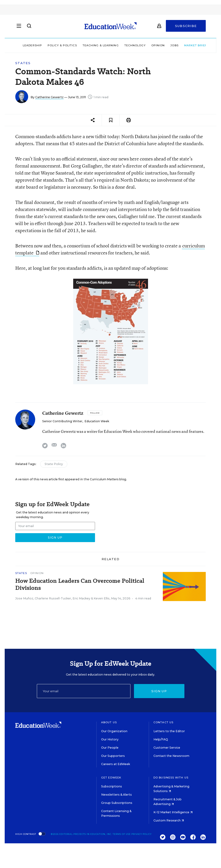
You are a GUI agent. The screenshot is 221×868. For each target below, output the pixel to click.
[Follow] (95, 413)
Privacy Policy (141, 834)
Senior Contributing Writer (62, 421)
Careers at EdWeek (116, 764)
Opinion (152, 45)
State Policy (54, 464)
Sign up (159, 691)
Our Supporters (113, 756)
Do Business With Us (171, 778)
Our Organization (114, 731)
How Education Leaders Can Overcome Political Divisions (80, 584)
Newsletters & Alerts (116, 795)
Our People (110, 748)
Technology (129, 45)
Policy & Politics (56, 45)
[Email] (84, 691)
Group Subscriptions (117, 803)
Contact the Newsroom (171, 756)
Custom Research (169, 820)
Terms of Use (122, 834)
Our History (110, 739)
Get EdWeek (111, 778)
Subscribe (186, 26)
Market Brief (191, 45)
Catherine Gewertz (49, 97)
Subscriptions (112, 786)
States (23, 63)
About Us (109, 722)
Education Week (97, 421)
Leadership (26, 45)
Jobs (168, 45)
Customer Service (167, 748)
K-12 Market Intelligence (173, 812)
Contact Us (163, 722)
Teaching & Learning (95, 45)
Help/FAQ (161, 739)
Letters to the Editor (169, 731)
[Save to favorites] (111, 120)
